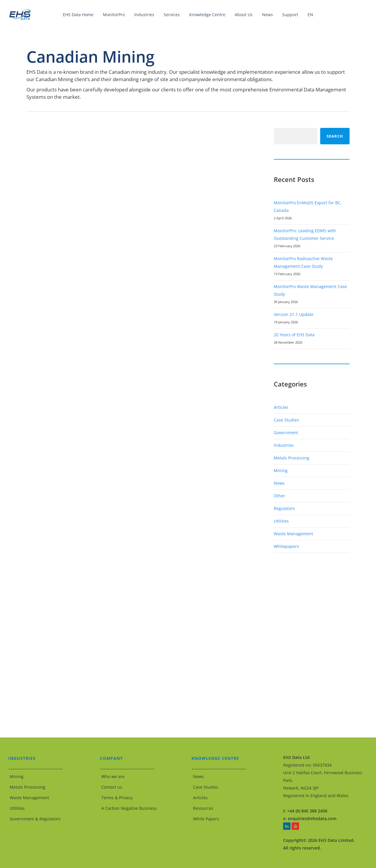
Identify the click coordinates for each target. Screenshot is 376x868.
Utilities (281, 521)
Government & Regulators (35, 819)
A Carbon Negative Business (129, 808)
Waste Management (293, 534)
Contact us (112, 787)
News (279, 483)
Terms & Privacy (117, 798)
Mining (281, 470)
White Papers (206, 819)
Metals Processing (292, 458)
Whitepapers (286, 546)
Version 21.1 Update (294, 314)
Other (280, 496)
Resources (203, 808)
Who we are (113, 776)
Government (286, 433)
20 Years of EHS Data (294, 335)
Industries (284, 445)
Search (335, 136)
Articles (281, 407)
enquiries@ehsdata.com (312, 818)
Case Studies (286, 420)
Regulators (284, 508)
